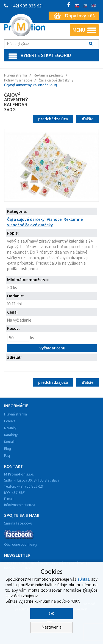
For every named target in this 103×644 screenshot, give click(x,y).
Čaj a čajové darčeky (26, 219)
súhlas (83, 579)
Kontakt (10, 442)
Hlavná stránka (16, 414)
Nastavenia (52, 627)
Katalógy (11, 435)
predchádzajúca (53, 119)
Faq (7, 456)
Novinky (10, 428)
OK (51, 614)
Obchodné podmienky (21, 544)
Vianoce (54, 219)
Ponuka (10, 421)
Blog (8, 449)
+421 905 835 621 (23, 6)
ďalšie (88, 119)
